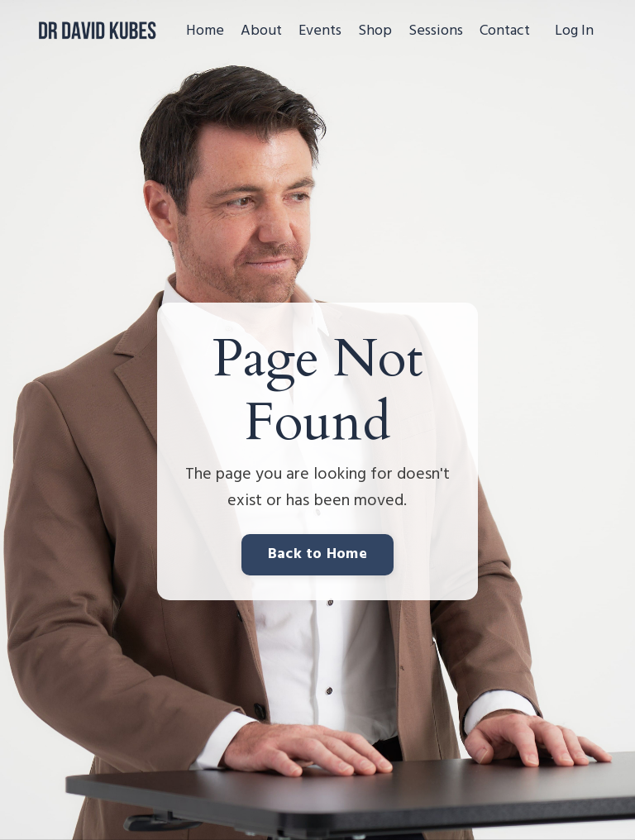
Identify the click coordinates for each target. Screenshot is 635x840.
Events (320, 31)
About (261, 31)
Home (205, 31)
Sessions (436, 31)
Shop (375, 31)
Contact (505, 31)
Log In (574, 31)
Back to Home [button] (317, 554)
